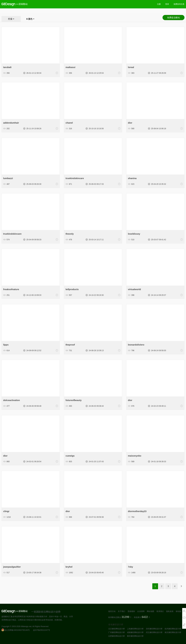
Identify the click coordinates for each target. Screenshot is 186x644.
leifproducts (72, 289)
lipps (6, 345)
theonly (70, 234)
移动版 (179, 611)
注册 (159, 4)
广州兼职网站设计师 (116, 632)
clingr (6, 511)
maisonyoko (135, 456)
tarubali (7, 67)
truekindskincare (75, 178)
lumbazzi (8, 178)
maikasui (70, 67)
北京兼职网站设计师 (116, 629)
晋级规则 (131, 611)
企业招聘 (141, 611)
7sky (130, 567)
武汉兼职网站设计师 (154, 632)
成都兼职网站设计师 (135, 632)
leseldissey (134, 234)
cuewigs (70, 456)
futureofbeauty (74, 400)
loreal (131, 67)
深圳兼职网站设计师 (154, 629)
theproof (70, 345)
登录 (167, 4)
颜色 (30, 19)
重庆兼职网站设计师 (135, 636)
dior (130, 123)
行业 (10, 19)
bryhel (69, 567)
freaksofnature (11, 289)
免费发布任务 (179, 4)
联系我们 (160, 611)
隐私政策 (170, 611)
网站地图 (150, 611)
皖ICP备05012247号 (42, 630)
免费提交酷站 (173, 18)
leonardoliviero (136, 345)
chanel (69, 123)
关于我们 (122, 611)
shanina (132, 178)
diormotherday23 (137, 511)
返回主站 (112, 611)
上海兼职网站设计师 (135, 629)
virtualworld (134, 289)
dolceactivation (12, 400)
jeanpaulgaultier (12, 567)
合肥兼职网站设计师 (116, 636)
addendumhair (11, 123)
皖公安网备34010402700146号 (16, 630)
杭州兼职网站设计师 (173, 629)
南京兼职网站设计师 (173, 632)
